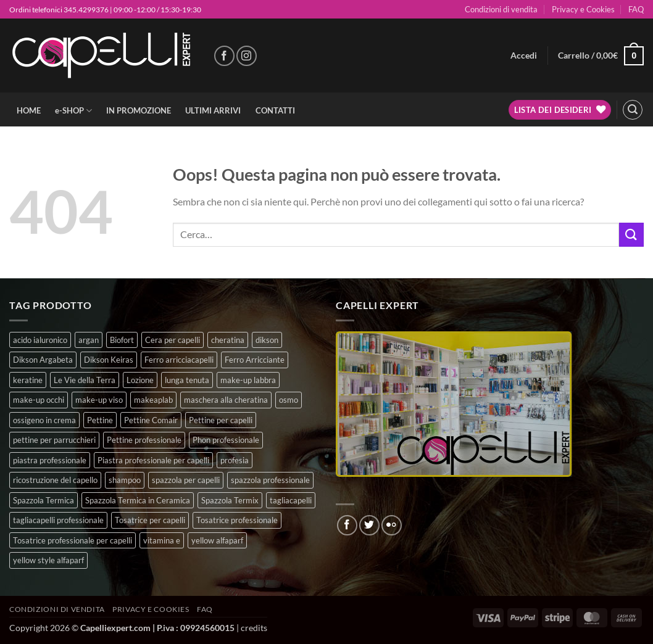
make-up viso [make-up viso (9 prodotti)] (99, 400)
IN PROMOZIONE (139, 110)
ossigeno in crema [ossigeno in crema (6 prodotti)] (44, 420)
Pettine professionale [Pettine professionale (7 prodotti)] (144, 440)
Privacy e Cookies (583, 9)
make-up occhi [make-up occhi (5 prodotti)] (39, 400)
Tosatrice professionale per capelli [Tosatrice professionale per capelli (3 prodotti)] (73, 540)
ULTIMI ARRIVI (213, 110)
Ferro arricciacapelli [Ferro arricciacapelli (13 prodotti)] (179, 360)
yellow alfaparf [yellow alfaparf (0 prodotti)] (217, 540)
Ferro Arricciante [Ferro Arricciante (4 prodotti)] (255, 360)
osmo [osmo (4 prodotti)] (289, 400)
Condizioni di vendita (501, 9)
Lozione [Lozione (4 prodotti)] (140, 380)
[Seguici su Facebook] (224, 56)
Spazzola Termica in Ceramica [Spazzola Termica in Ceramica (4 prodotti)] (138, 500)
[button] (524, 56)
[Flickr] (392, 525)
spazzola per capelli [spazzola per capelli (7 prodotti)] (186, 480)
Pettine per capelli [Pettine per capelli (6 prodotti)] (221, 420)
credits (254, 628)
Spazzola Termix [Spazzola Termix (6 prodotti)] (230, 500)
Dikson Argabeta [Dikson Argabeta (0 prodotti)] (43, 360)
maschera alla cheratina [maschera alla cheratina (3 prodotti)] (226, 400)
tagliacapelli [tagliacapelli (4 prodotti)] (291, 500)
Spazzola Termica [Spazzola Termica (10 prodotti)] (44, 500)
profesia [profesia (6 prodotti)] (235, 460)
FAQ (636, 9)
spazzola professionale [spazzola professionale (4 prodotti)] (270, 480)
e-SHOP (73, 111)
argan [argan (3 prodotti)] (89, 340)
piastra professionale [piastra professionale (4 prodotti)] (50, 460)
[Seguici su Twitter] (369, 525)
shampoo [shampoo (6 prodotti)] (125, 480)
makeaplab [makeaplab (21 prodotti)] (153, 400)
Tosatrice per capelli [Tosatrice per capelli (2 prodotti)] (150, 520)
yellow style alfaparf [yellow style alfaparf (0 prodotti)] (48, 560)
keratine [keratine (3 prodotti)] (28, 380)
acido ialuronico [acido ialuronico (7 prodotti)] (40, 340)
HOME (29, 110)
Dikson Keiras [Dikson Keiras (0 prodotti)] (109, 360)
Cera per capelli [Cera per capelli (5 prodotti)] (173, 340)
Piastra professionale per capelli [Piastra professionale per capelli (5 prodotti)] (153, 460)
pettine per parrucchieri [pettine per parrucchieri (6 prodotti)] (54, 440)
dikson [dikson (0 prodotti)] (267, 340)
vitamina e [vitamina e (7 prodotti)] (162, 540)
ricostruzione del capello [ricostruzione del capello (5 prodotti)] (55, 480)
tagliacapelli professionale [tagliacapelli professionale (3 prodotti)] (58, 520)
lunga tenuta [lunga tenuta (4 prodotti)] (187, 380)
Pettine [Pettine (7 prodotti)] (100, 420)
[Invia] (631, 235)
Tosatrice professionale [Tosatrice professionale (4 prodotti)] (237, 520)
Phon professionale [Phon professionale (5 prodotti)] (226, 440)
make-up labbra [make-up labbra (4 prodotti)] (248, 380)
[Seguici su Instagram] (247, 56)
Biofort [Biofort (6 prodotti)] (122, 340)
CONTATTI (275, 110)
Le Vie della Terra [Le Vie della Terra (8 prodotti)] (85, 380)
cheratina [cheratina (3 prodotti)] (228, 340)
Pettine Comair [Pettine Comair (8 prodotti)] (151, 420)
